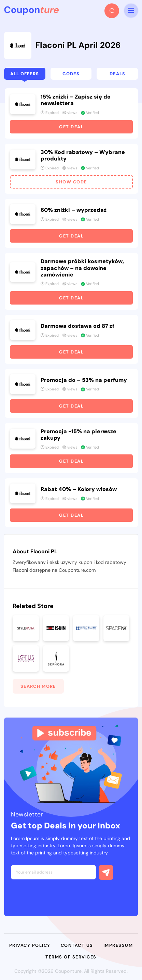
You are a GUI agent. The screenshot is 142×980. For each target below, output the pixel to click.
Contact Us (77, 945)
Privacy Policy (30, 945)
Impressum (118, 945)
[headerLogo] (31, 11)
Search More (38, 686)
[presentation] (63, 896)
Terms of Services (71, 957)
